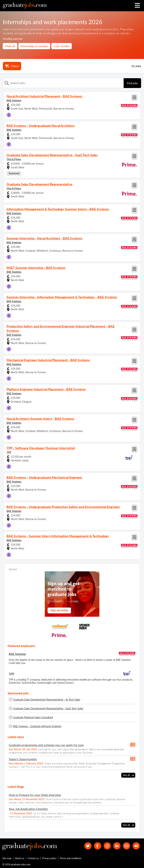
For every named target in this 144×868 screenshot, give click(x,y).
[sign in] (136, 846)
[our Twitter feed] (87, 846)
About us (20, 858)
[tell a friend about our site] (126, 846)
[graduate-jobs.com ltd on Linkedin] (117, 846)
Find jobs (132, 83)
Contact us (33, 858)
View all (10, 46)
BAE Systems (14, 100)
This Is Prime (14, 159)
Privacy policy (49, 858)
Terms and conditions (71, 858)
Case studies (62, 46)
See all (128, 775)
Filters (12, 66)
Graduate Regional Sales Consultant (33, 717)
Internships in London (34, 46)
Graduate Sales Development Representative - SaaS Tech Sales (48, 709)
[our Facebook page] (97, 846)
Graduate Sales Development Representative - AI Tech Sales (47, 700)
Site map (7, 858)
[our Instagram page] (107, 846)
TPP (9, 452)
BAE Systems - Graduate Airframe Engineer (37, 726)
